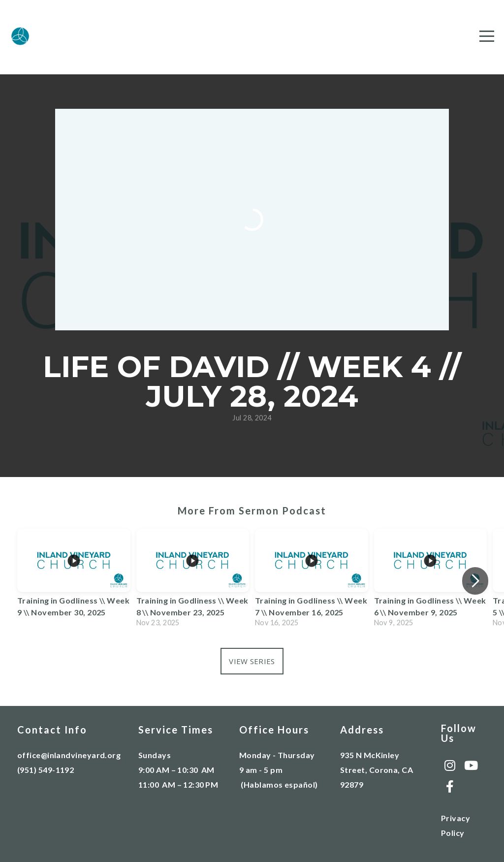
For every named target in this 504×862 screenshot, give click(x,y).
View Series (252, 661)
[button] (475, 581)
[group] (74, 581)
